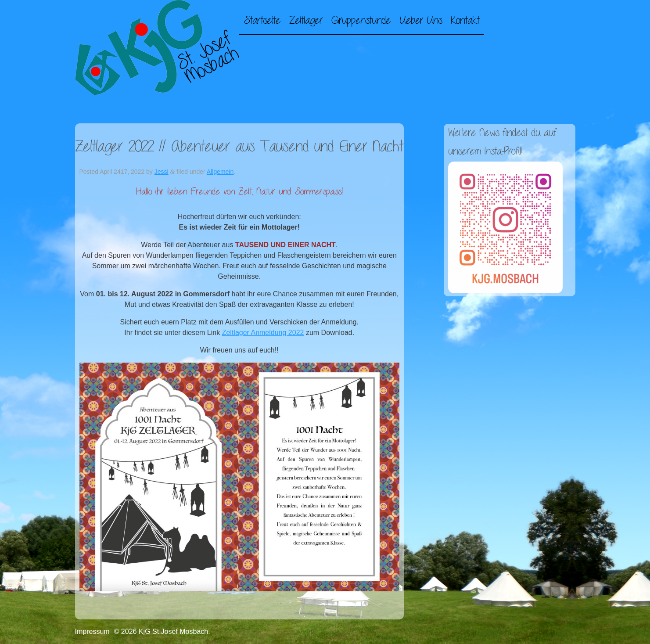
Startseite (262, 21)
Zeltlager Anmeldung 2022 (263, 333)
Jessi (162, 172)
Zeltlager (306, 21)
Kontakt (465, 21)
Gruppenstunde (361, 21)
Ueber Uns (421, 21)
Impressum (92, 631)
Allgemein (220, 172)
